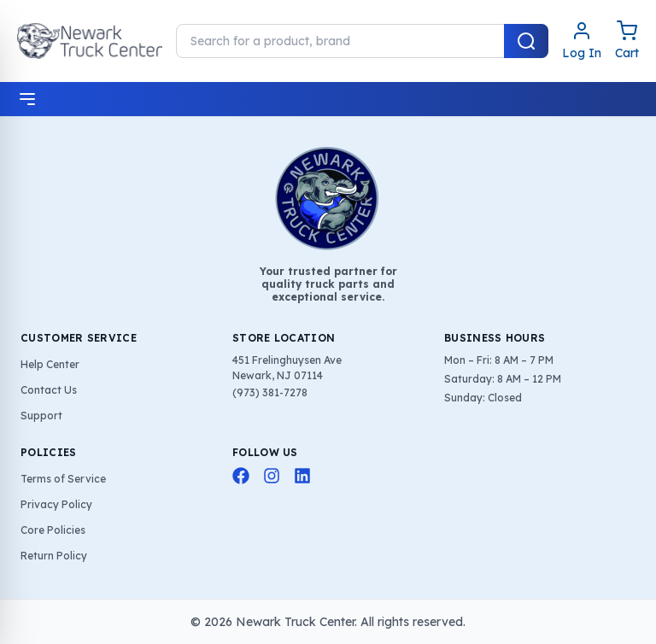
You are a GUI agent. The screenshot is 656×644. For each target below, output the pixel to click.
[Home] (90, 41)
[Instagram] (272, 476)
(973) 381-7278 (270, 392)
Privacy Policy (56, 504)
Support (41, 416)
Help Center (50, 364)
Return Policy (54, 556)
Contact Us (49, 390)
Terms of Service (63, 479)
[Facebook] (241, 476)
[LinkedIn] (302, 476)
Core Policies (53, 530)
